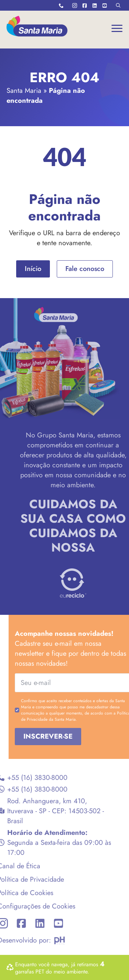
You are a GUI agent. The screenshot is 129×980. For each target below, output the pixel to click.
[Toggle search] (118, 5)
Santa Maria (24, 91)
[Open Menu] (117, 28)
